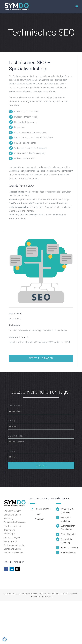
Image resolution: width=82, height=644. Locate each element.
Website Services (68, 552)
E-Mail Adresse (16, 436)
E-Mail (38, 514)
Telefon (11, 451)
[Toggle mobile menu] (77, 6)
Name (11, 421)
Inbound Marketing (69, 548)
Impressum (35, 596)
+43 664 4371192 (43, 509)
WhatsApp (39, 519)
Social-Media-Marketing (67, 541)
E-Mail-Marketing (68, 534)
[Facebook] (6, 569)
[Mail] (17, 569)
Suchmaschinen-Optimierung (68, 528)
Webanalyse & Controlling (67, 511)
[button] (5, 639)
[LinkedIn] (12, 569)
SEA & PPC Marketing (66, 519)
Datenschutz (47, 596)
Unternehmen (15, 405)
